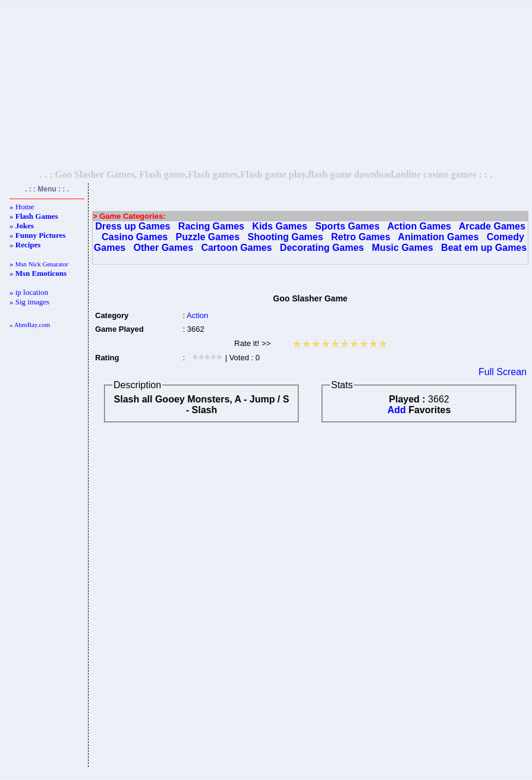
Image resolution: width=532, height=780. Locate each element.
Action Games (419, 226)
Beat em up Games (484, 248)
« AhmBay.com (30, 325)
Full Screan (503, 372)
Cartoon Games (236, 248)
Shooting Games (286, 237)
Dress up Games (133, 226)
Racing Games (211, 226)
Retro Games (361, 237)
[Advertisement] (266, 84)
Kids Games (279, 226)
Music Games (403, 248)
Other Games (163, 248)
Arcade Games (492, 226)
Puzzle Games (208, 237)
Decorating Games (322, 248)
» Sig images (29, 302)
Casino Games (135, 237)
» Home (22, 207)
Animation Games (438, 237)
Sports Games (347, 226)
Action (197, 315)
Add (397, 410)
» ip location (29, 292)
